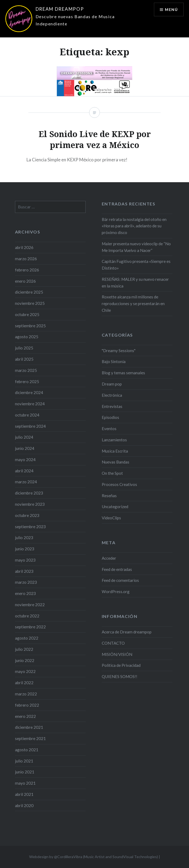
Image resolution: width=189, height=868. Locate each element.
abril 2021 (24, 794)
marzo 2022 (26, 694)
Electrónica (112, 395)
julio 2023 (24, 538)
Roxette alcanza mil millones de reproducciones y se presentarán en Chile (133, 303)
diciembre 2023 (29, 493)
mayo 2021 (25, 783)
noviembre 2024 (30, 404)
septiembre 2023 (30, 527)
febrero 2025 (27, 382)
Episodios (110, 417)
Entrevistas (112, 406)
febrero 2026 (27, 270)
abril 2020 (24, 805)
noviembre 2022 (30, 605)
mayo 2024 (25, 460)
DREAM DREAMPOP (60, 9)
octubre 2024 (27, 415)
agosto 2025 (27, 337)
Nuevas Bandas (116, 462)
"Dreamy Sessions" (119, 351)
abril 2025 (24, 359)
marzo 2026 (26, 259)
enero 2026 (25, 281)
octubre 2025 (27, 314)
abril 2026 (24, 247)
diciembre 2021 (29, 727)
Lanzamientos (114, 440)
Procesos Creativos (119, 484)
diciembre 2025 (29, 292)
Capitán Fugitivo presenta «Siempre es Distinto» (136, 265)
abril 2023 (24, 571)
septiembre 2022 (30, 627)
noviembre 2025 (30, 303)
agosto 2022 (27, 638)
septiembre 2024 (30, 426)
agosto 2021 (27, 750)
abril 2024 (24, 471)
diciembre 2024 (29, 392)
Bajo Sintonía (114, 361)
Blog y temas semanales (123, 373)
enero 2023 (25, 593)
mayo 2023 (25, 560)
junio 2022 (25, 660)
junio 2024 (25, 448)
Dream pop (112, 384)
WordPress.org (116, 591)
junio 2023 (25, 549)
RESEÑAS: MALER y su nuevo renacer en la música (135, 283)
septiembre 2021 (30, 738)
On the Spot (112, 473)
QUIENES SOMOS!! (120, 676)
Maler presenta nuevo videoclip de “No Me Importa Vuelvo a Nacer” (136, 247)
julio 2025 (24, 348)
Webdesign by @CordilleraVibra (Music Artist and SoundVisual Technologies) (94, 857)
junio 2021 (25, 772)
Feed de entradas (117, 569)
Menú (171, 9)
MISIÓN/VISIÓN (117, 654)
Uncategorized (115, 507)
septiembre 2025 (30, 326)
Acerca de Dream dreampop (127, 632)
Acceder (109, 558)
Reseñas (109, 496)
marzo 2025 (26, 370)
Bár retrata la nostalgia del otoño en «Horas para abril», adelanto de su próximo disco (134, 226)
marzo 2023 (26, 582)
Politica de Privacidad (121, 665)
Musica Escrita (115, 451)
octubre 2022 (27, 616)
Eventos (109, 429)
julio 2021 (24, 761)
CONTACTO (113, 643)
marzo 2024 (26, 482)
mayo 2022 (25, 671)
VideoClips (111, 518)
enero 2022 (25, 716)
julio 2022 (24, 649)
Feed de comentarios (120, 580)
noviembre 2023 (30, 504)
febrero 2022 (27, 705)
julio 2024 (24, 437)
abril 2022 (24, 683)
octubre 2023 (27, 515)
